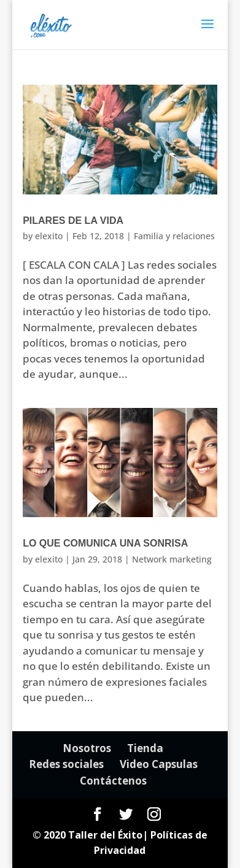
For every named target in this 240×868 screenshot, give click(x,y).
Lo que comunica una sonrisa (105, 543)
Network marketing (172, 559)
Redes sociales (66, 764)
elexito (49, 236)
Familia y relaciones (174, 236)
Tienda (145, 748)
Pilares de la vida (73, 221)
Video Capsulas (159, 764)
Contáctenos (113, 781)
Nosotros (87, 748)
